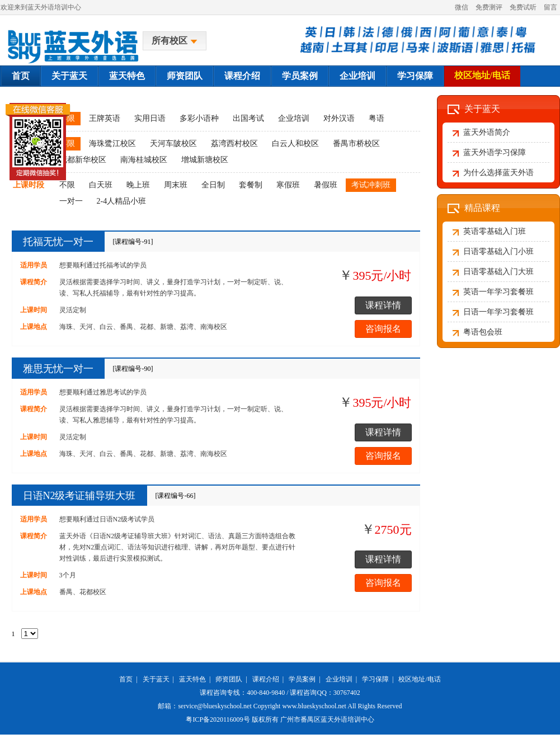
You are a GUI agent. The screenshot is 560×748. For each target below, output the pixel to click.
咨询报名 (383, 329)
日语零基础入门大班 (498, 272)
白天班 (101, 185)
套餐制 (251, 185)
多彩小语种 (199, 118)
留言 (550, 7)
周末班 (176, 185)
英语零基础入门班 (495, 231)
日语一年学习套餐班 (498, 312)
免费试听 (523, 7)
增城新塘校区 (205, 160)
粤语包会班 (483, 332)
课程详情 (383, 305)
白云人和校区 (295, 144)
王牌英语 (105, 118)
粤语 (377, 118)
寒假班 (288, 185)
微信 (462, 7)
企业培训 (357, 76)
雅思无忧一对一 (58, 369)
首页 (21, 76)
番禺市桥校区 (356, 144)
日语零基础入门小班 (498, 251)
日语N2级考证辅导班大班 (79, 496)
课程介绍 (242, 76)
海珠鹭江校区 (112, 144)
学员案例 (300, 76)
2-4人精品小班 (122, 201)
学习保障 (415, 76)
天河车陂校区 (173, 144)
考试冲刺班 (371, 185)
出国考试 (248, 118)
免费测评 (489, 7)
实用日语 (150, 118)
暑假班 (326, 185)
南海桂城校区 (144, 160)
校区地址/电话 (482, 75)
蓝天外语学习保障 (495, 152)
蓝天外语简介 (487, 132)
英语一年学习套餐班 (498, 292)
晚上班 (138, 185)
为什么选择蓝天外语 (498, 173)
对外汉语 (339, 118)
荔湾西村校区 (234, 144)
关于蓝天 (69, 76)
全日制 (213, 185)
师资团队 (185, 76)
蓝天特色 (127, 76)
